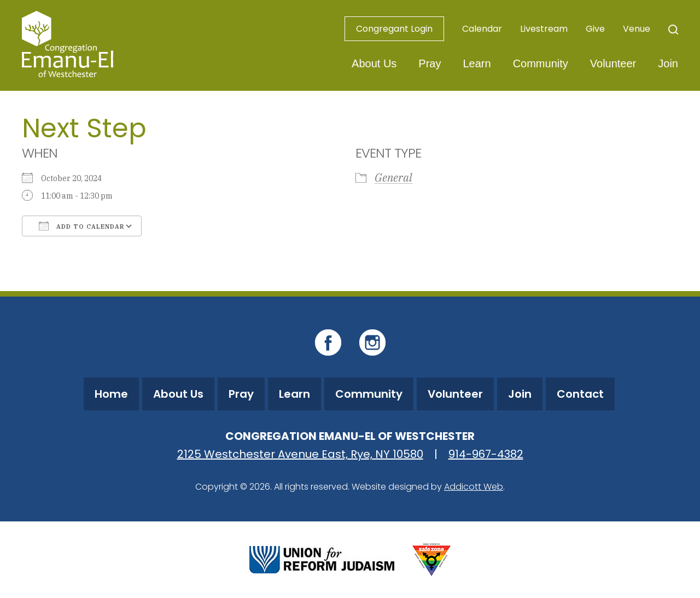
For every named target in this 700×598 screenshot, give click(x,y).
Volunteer (613, 63)
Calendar (482, 29)
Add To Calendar (82, 226)
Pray (430, 63)
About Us (374, 63)
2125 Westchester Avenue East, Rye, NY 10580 (300, 454)
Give (595, 29)
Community (541, 63)
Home (111, 394)
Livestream (544, 29)
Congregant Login (394, 29)
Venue (637, 29)
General (393, 178)
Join (668, 63)
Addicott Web (474, 487)
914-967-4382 (486, 454)
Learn (477, 63)
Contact (580, 394)
